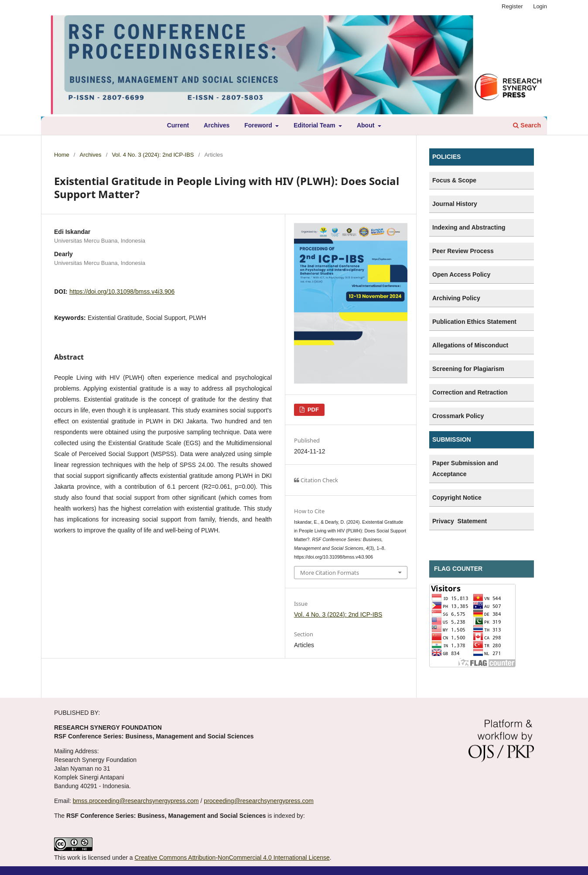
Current (178, 125)
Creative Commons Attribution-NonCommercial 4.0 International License (232, 858)
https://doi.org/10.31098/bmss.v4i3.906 (122, 292)
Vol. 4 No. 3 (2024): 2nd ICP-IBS (153, 155)
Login (540, 6)
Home (62, 155)
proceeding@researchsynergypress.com (259, 801)
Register (512, 6)
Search (527, 125)
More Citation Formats (330, 573)
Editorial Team (315, 125)
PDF (312, 410)
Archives (217, 125)
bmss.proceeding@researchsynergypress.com (136, 801)
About (366, 125)
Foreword (259, 125)
